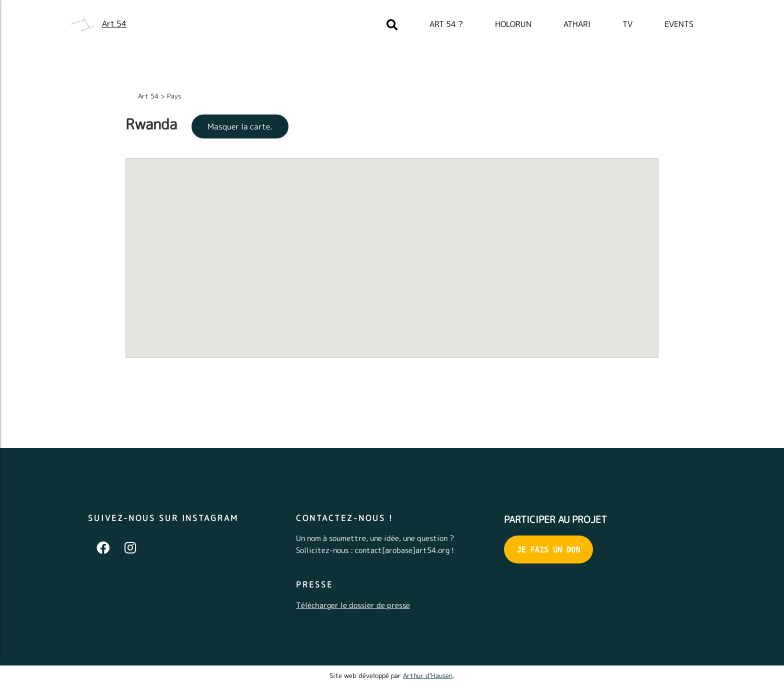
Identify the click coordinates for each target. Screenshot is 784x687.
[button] (336, 280)
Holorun (513, 24)
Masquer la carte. (240, 126)
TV (627, 24)
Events (679, 24)
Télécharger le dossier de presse (353, 605)
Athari (577, 24)
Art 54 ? (446, 24)
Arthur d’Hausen (428, 675)
